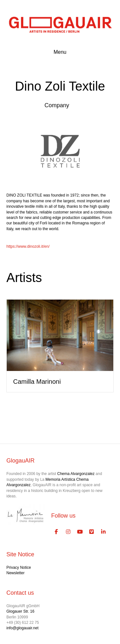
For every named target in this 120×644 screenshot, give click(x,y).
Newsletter (16, 573)
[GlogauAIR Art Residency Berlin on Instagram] (68, 532)
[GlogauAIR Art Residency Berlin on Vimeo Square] (92, 532)
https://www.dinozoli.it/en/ (28, 246)
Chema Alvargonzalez (76, 474)
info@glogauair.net (22, 628)
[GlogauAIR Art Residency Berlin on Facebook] (56, 532)
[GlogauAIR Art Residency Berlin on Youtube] (80, 532)
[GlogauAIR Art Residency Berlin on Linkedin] (103, 532)
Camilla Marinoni (37, 382)
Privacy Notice (19, 568)
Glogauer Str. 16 (20, 611)
